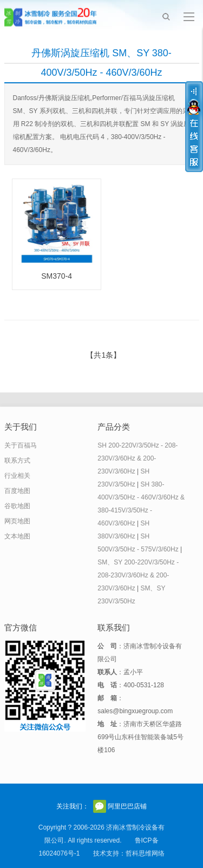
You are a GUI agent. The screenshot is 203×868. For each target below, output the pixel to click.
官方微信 (100, 806)
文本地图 (17, 536)
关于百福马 (21, 445)
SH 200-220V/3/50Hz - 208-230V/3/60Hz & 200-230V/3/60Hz (137, 458)
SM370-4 (57, 276)
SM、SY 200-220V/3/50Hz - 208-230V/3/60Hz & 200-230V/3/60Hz (138, 575)
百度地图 (17, 491)
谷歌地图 (17, 506)
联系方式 (17, 461)
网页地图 (17, 521)
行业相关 (17, 476)
